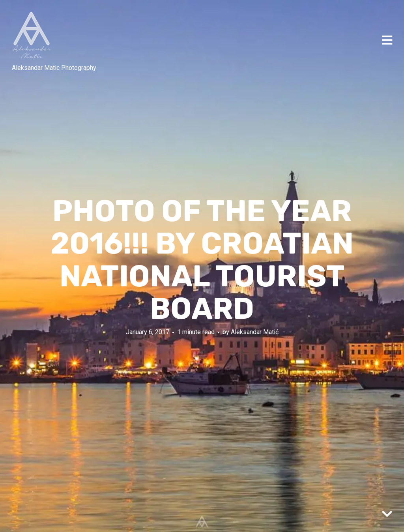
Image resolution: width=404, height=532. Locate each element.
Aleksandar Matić (255, 332)
